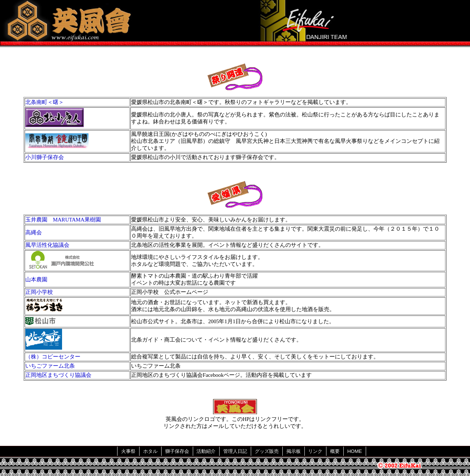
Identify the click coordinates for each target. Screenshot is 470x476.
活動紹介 (206, 451)
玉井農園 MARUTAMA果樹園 (63, 220)
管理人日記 (235, 451)
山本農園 (36, 280)
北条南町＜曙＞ (45, 102)
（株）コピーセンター (53, 357)
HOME (355, 451)
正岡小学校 (39, 292)
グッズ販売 (267, 451)
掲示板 (294, 451)
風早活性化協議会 (47, 245)
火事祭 (128, 451)
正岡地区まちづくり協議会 (58, 375)
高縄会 (34, 232)
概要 (335, 451)
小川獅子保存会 (45, 157)
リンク (315, 451)
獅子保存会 (177, 451)
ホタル (150, 451)
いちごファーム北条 (50, 366)
